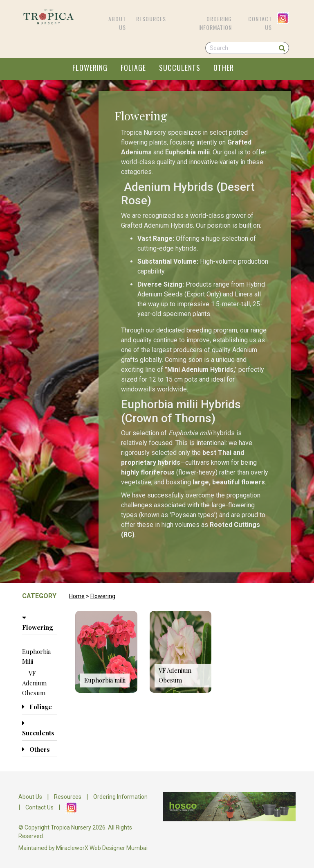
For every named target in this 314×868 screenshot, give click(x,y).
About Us (117, 23)
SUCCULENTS (180, 68)
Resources (151, 19)
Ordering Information (215, 23)
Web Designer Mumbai (119, 848)
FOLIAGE (133, 68)
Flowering (103, 596)
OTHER (224, 68)
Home (77, 596)
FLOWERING (90, 68)
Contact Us (260, 23)
